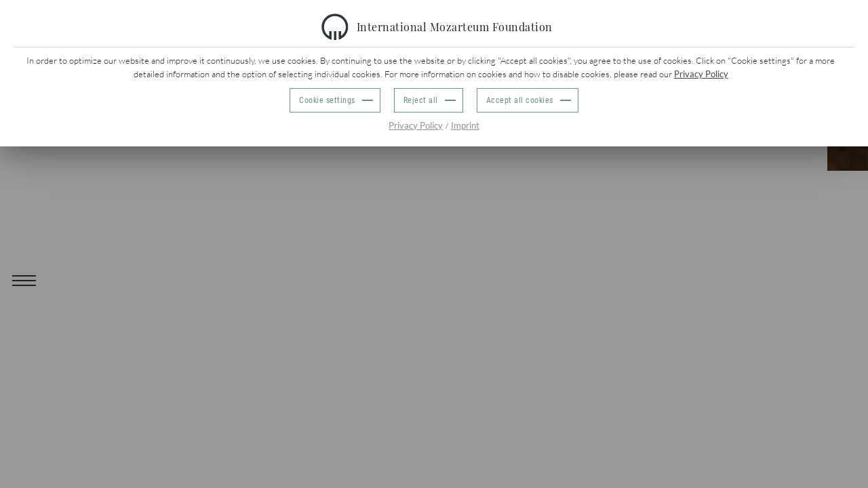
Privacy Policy (701, 74)
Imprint (465, 125)
